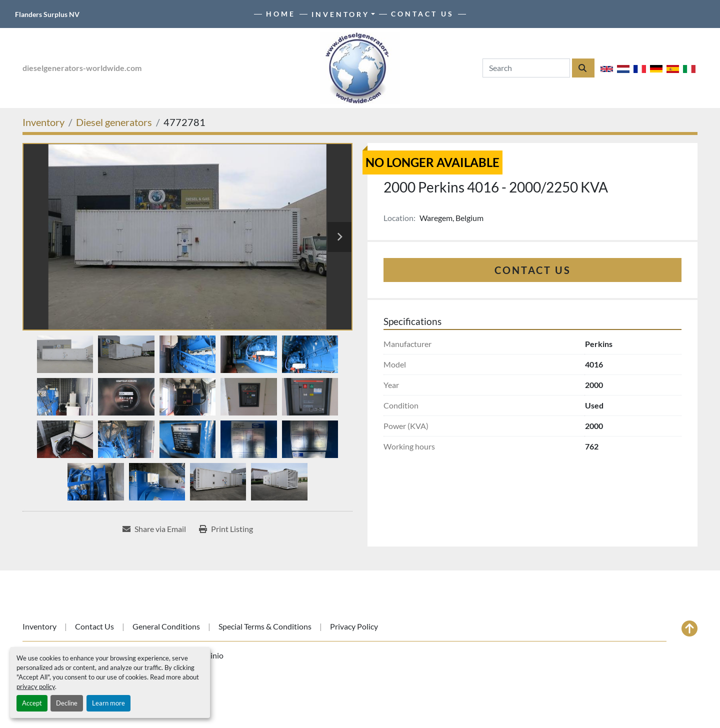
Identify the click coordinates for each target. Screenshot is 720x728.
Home (281, 14)
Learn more (108, 703)
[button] (343, 14)
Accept (32, 703)
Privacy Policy (354, 626)
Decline (67, 703)
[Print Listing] (226, 529)
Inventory (340, 14)
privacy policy (36, 686)
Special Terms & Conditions (265, 626)
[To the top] (689, 628)
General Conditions (166, 626)
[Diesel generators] (114, 122)
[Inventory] (43, 122)
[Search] (526, 68)
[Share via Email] (154, 529)
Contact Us (422, 14)
